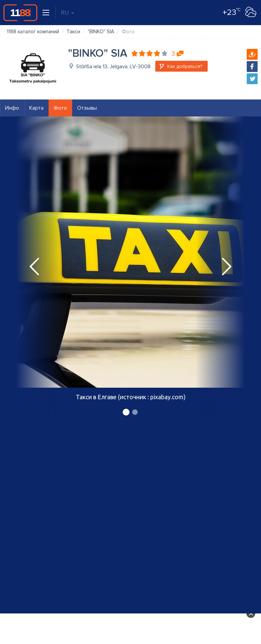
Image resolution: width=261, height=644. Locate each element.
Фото (60, 108)
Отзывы (87, 108)
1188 (20, 13)
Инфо (12, 108)
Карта (36, 108)
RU (67, 13)
